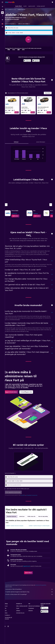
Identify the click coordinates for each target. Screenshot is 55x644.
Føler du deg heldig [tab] (15, 530)
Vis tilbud (19, 116)
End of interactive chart (14, 162)
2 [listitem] (9, 114)
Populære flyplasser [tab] (15, 527)
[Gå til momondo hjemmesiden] (10, 2)
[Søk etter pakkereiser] (2, 16)
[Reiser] (2, 20)
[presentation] (37, 65)
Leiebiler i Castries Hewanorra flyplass (18, 539)
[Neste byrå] (51, 211)
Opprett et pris (30, 581)
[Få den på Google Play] (29, 65)
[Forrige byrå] (9, 211)
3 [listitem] (43, 114)
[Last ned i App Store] (37, 65)
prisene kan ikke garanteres (44, 600)
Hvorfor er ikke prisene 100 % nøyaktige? (31, 609)
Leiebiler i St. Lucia (15, 10)
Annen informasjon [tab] (41, 146)
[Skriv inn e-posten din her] (31, 495)
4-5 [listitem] (16, 114)
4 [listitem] (25, 114)
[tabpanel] (30, 160)
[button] (2, 2)
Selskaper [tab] (19, 146)
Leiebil (8, 10)
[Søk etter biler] (2, 13)
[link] (18, 222)
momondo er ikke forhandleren (31, 604)
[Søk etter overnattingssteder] (2, 10)
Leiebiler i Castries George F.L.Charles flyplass (39, 540)
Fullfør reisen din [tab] (35, 527)
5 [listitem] (40, 114)
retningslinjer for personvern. (35, 505)
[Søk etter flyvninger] (2, 7)
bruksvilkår (26, 505)
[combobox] (13, 28)
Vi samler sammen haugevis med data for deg (31, 607)
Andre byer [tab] (25, 527)
